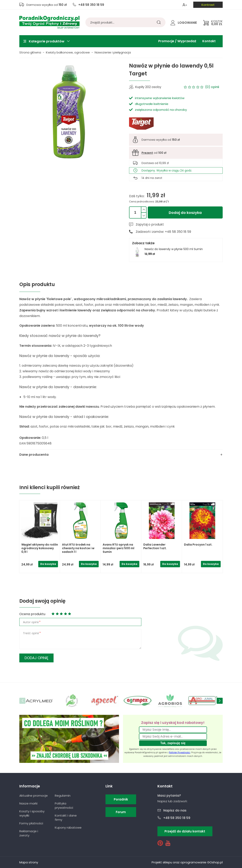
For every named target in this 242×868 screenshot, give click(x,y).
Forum (121, 812)
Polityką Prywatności (180, 753)
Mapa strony (29, 862)
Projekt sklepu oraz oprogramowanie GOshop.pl (187, 862)
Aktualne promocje (34, 796)
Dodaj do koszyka (185, 213)
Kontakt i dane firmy (66, 818)
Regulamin (63, 796)
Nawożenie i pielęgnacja (113, 52)
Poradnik (121, 799)
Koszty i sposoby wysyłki (32, 813)
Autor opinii (31, 622)
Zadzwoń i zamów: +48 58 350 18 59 (163, 232)
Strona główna (30, 52)
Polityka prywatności (64, 805)
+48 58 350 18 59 (91, 5)
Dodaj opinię (36, 658)
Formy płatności (31, 823)
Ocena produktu (32, 614)
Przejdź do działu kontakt (185, 831)
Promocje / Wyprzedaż (177, 41)
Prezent (147, 153)
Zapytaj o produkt (150, 224)
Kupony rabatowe (68, 827)
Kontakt (209, 41)
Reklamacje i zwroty (29, 833)
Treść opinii (31, 633)
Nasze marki (28, 803)
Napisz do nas (175, 810)
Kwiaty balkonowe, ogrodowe (68, 52)
